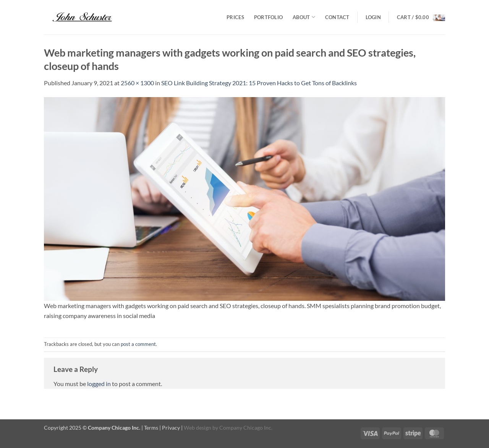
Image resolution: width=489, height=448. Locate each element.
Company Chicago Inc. (246, 428)
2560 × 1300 (137, 83)
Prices (235, 17)
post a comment (138, 344)
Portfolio (268, 17)
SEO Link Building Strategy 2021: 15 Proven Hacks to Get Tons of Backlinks (259, 83)
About (304, 17)
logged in (99, 384)
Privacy (171, 428)
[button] (373, 17)
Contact (337, 17)
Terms (151, 428)
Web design (198, 428)
